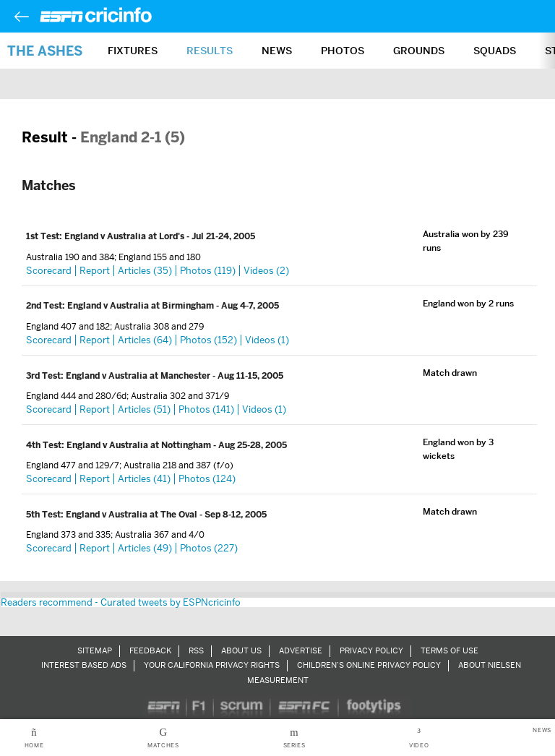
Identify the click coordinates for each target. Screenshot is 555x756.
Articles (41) (144, 479)
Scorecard (49, 271)
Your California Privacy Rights (212, 665)
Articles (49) (145, 548)
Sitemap (95, 650)
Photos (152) (208, 340)
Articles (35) (145, 271)
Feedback (150, 650)
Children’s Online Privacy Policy (369, 665)
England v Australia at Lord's (125, 236)
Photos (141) (206, 409)
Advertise (301, 650)
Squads (495, 51)
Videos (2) (266, 271)
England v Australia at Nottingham (140, 445)
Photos (343, 51)
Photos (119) (208, 271)
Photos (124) (207, 479)
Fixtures (133, 51)
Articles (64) (145, 340)
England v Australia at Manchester (139, 376)
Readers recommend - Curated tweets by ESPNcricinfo (121, 602)
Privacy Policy (371, 650)
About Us (241, 650)
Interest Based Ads (84, 665)
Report (95, 271)
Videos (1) (267, 340)
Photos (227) (209, 548)
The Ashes (45, 51)
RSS (196, 650)
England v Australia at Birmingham (142, 306)
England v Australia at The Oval (133, 515)
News (277, 51)
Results (210, 51)
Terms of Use (449, 650)
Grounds (419, 51)
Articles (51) (144, 409)
